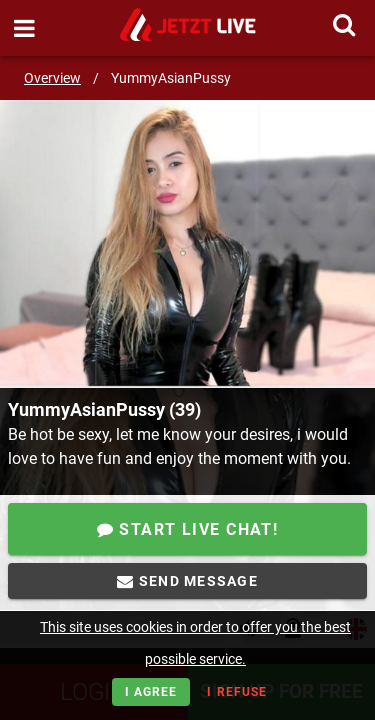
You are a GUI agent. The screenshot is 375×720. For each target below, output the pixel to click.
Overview (52, 78)
